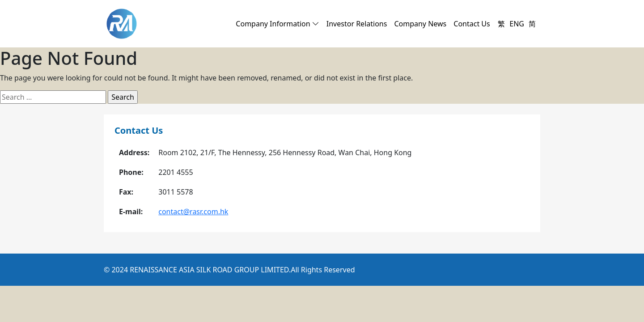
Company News (420, 24)
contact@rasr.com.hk (193, 212)
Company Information (277, 24)
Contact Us (472, 24)
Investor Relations (357, 24)
